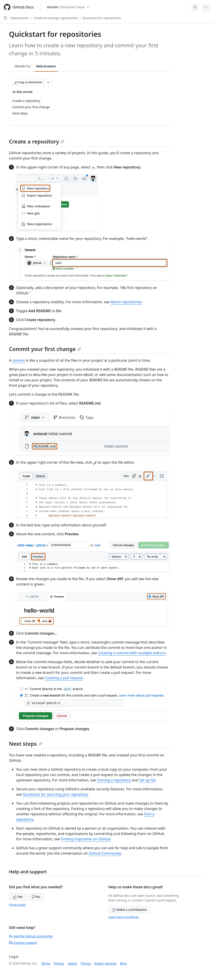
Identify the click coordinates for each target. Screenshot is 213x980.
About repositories (126, 302)
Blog (123, 963)
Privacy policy (17, 905)
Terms (46, 963)
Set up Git (147, 780)
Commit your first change (45, 349)
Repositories (20, 18)
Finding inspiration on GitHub (86, 839)
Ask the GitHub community (31, 936)
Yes (18, 897)
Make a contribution (130, 910)
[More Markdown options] (48, 82)
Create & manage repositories (56, 18)
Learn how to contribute (124, 917)
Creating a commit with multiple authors (132, 653)
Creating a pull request (64, 678)
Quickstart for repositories (102, 18)
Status (73, 963)
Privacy (59, 963)
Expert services (105, 963)
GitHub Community (105, 853)
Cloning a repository (114, 780)
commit (18, 360)
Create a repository (37, 141)
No (36, 897)
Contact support (23, 943)
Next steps (26, 744)
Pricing (86, 963)
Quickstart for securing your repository (55, 794)
